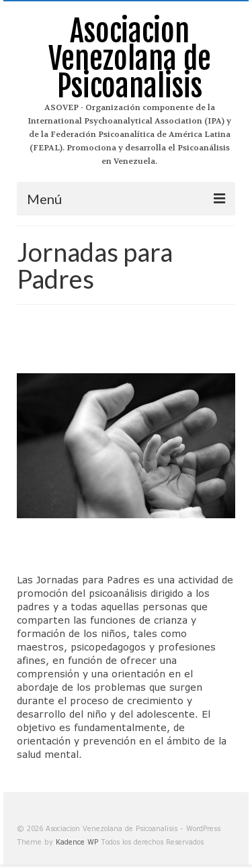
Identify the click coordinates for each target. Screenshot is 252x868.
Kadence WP (77, 842)
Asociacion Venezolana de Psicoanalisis (130, 59)
